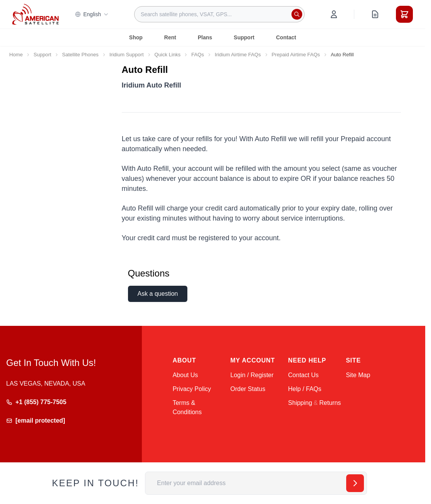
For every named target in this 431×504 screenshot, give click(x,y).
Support (244, 37)
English (92, 14)
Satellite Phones (80, 55)
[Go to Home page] (35, 14)
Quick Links (168, 55)
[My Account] (334, 14)
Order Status (248, 389)
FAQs (198, 55)
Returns (330, 403)
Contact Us (303, 375)
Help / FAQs (305, 389)
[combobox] (219, 14)
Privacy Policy (192, 389)
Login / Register (252, 375)
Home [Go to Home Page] (16, 55)
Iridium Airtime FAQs (238, 55)
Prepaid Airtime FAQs (296, 55)
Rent (170, 37)
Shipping (300, 403)
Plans (205, 37)
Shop (136, 37)
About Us (185, 375)
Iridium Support (127, 55)
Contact (286, 37)
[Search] (297, 14)
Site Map (358, 375)
